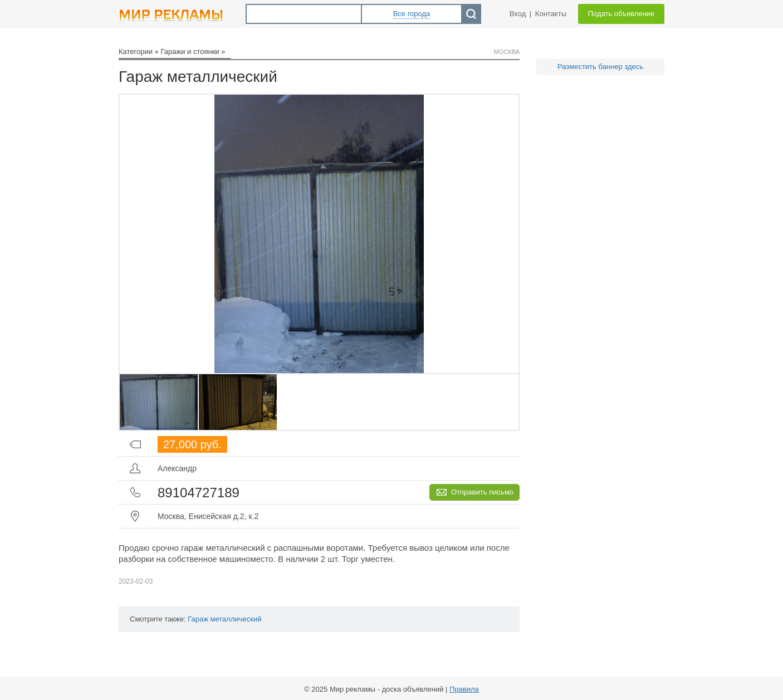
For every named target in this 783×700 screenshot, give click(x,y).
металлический (236, 619)
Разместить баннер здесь (600, 67)
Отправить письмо (482, 492)
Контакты (551, 14)
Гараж (198, 619)
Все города (412, 14)
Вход (518, 14)
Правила (464, 689)
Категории (136, 52)
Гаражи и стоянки (190, 52)
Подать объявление (621, 14)
